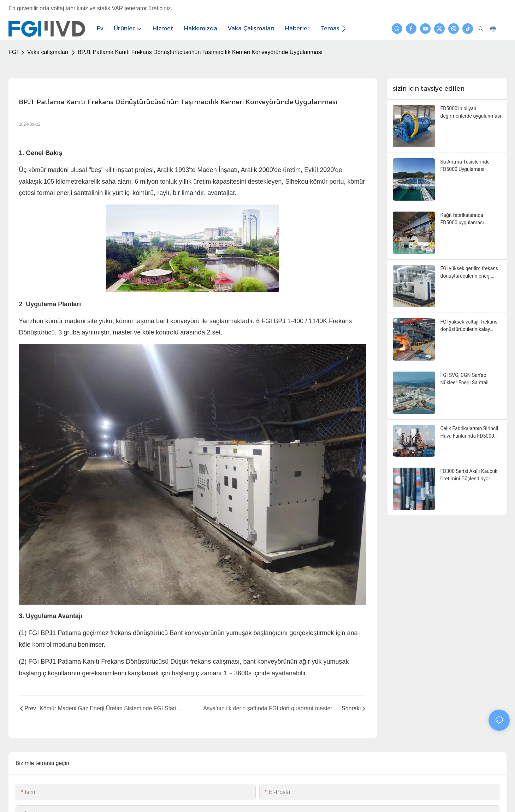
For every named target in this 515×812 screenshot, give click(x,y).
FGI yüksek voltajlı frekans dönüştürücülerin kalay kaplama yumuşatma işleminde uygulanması (469, 326)
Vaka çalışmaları (48, 52)
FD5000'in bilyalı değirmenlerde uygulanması (471, 112)
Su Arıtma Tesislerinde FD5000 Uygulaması (465, 165)
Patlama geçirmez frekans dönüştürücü (114, 633)
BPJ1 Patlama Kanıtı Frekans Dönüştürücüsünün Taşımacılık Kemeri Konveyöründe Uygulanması (200, 52)
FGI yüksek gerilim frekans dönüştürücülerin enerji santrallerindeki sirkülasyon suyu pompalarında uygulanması (470, 273)
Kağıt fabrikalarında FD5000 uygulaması (462, 219)
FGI (13, 52)
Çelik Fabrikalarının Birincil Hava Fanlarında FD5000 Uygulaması (469, 433)
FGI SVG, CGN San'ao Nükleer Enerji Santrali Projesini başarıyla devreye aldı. (470, 379)
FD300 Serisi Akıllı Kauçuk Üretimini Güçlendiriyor (469, 475)
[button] (344, 29)
